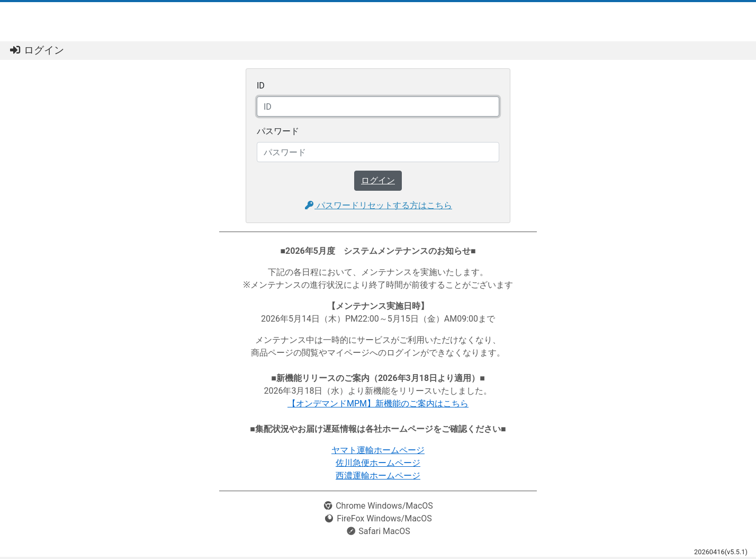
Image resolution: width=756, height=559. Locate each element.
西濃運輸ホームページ (378, 476)
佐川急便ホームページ (378, 463)
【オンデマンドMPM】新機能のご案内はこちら (378, 403)
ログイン (378, 180)
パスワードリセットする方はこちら (378, 205)
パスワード (278, 131)
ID (261, 86)
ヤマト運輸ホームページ (378, 450)
